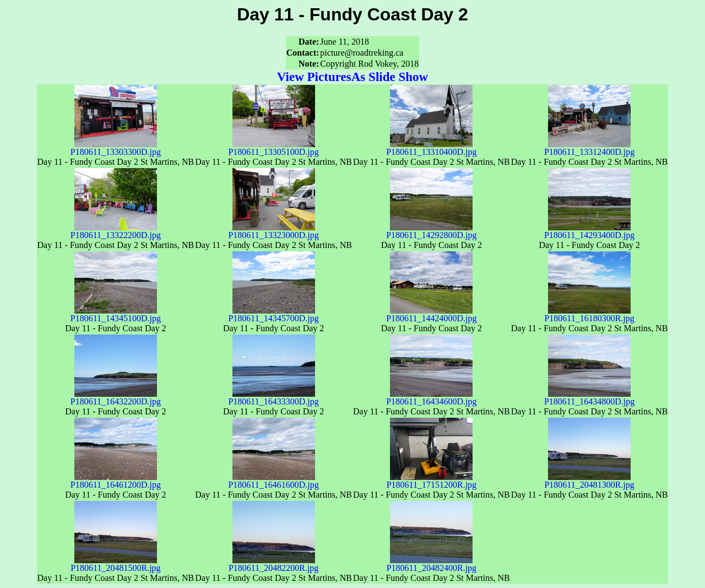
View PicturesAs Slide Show (352, 77)
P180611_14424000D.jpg (431, 314)
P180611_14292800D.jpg (431, 231)
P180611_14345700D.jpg (273, 314)
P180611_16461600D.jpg (273, 481)
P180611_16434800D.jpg (589, 398)
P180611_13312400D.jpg (589, 148)
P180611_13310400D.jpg (431, 148)
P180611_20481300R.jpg (589, 481)
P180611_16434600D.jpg (431, 398)
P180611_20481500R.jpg (115, 564)
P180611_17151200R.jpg (432, 481)
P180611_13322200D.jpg (116, 231)
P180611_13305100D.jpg (273, 148)
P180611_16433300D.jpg (273, 398)
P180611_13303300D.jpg (116, 148)
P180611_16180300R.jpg (589, 314)
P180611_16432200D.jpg (116, 398)
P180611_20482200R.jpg (273, 564)
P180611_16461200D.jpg (116, 481)
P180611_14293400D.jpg (589, 231)
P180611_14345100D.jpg (116, 314)
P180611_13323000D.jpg (273, 231)
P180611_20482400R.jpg (432, 564)
